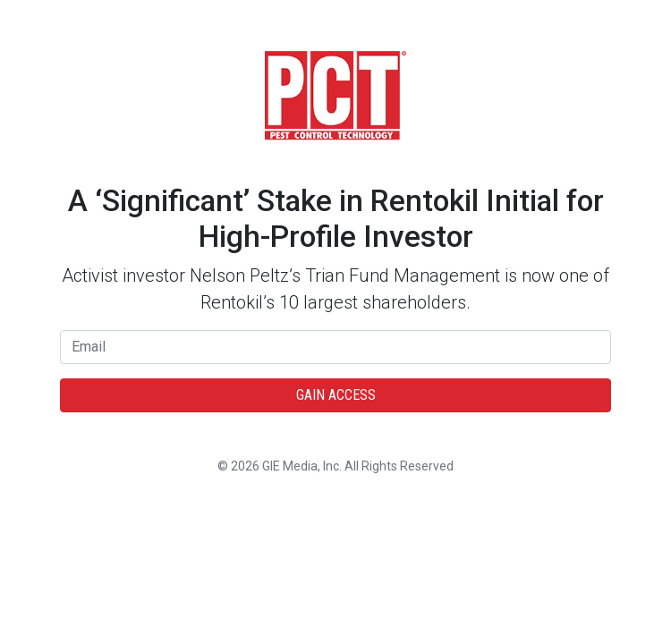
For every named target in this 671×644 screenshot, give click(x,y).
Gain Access (336, 395)
